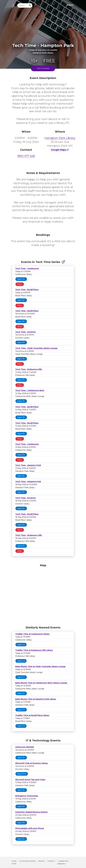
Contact (51, 861)
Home (14, 861)
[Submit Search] (30, 5)
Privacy (41, 861)
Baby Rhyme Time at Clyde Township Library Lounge (40, 666)
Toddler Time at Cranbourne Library (32, 634)
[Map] (43, 594)
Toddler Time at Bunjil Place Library (32, 715)
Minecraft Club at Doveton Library (32, 763)
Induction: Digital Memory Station (31, 812)
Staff (14, 864)
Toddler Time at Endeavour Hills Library (34, 650)
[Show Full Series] (63, 262)
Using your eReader (25, 747)
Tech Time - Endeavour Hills (29, 369)
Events (70, 5)
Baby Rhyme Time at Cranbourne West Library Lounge (41, 683)
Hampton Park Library (60, 138)
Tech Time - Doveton (26, 332)
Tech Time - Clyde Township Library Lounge (36, 348)
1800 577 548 (26, 156)
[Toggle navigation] (13, 5)
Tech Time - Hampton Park (28, 465)
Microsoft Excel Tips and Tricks (30, 780)
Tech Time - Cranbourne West (30, 390)
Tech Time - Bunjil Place (27, 290)
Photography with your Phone (30, 828)
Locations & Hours (27, 861)
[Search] (23, 5)
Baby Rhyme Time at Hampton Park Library (36, 699)
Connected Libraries (63, 862)
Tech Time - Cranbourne (27, 268)
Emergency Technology (27, 796)
